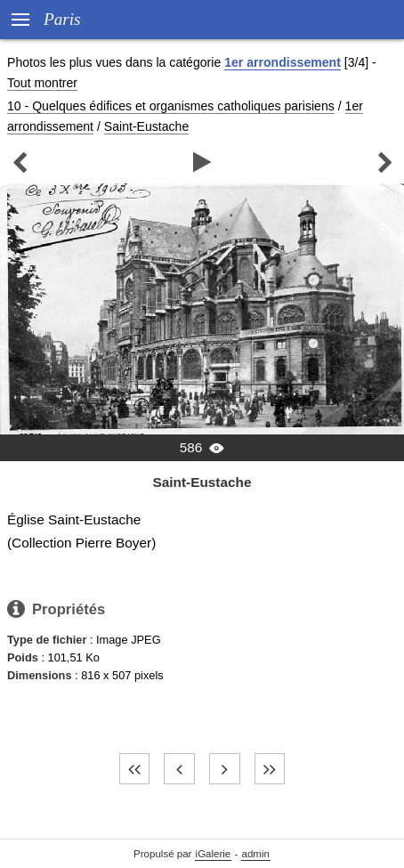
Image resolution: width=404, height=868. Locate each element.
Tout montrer (42, 83)
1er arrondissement (283, 62)
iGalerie (214, 854)
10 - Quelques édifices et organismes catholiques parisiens (171, 106)
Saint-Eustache (146, 126)
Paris (62, 19)
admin (256, 854)
